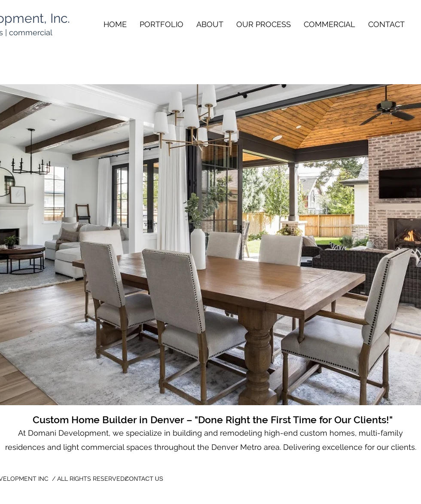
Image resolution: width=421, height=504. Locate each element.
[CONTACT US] (144, 479)
